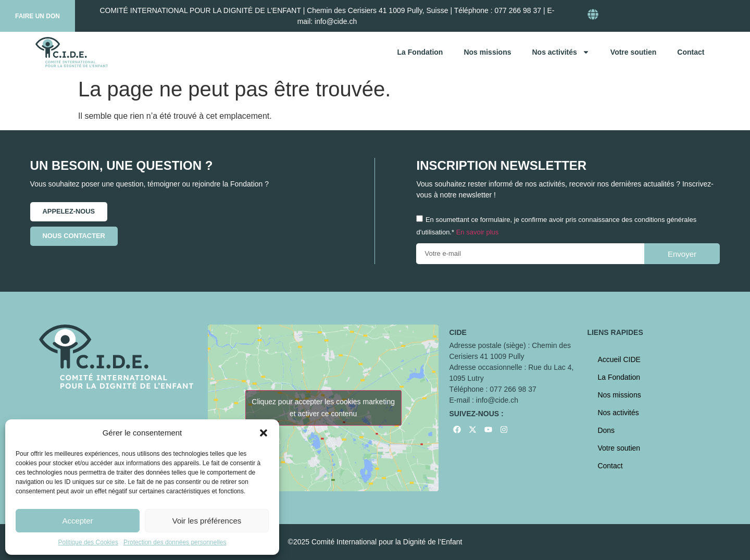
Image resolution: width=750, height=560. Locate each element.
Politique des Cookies (88, 542)
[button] (264, 433)
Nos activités (560, 52)
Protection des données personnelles (175, 542)
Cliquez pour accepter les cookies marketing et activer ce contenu (323, 408)
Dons (606, 430)
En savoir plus (478, 232)
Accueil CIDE (619, 359)
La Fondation (420, 52)
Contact (691, 52)
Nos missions (487, 52)
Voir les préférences (207, 521)
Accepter (77, 521)
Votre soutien (633, 52)
